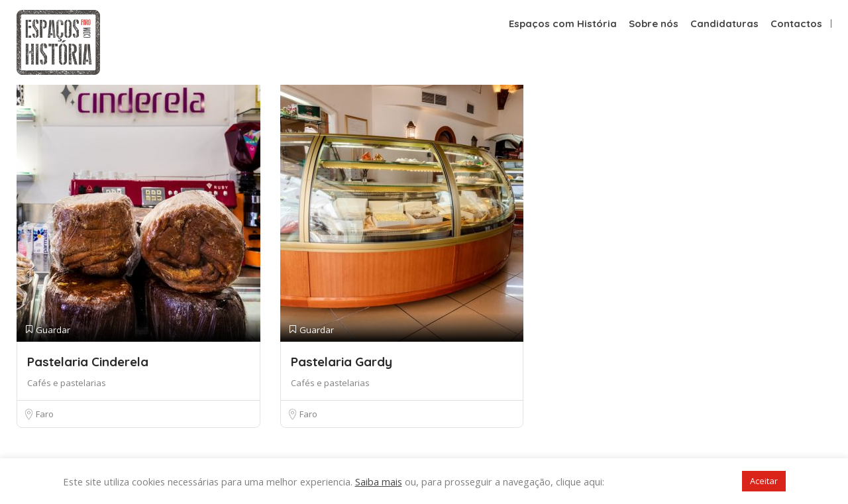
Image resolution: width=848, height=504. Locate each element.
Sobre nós (654, 24)
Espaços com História (563, 24)
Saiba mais (379, 481)
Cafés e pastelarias (67, 383)
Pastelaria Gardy (342, 362)
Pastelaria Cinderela (88, 362)
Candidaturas (724, 24)
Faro (45, 414)
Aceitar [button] (764, 481)
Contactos (796, 24)
